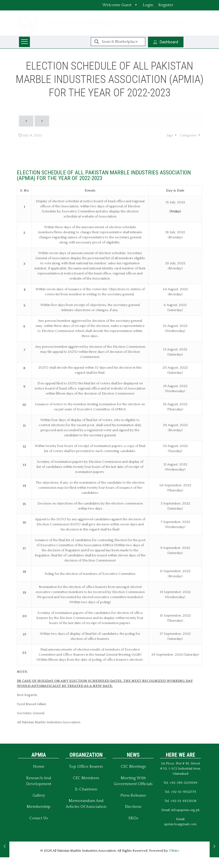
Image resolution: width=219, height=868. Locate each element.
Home (39, 766)
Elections (133, 807)
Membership (39, 807)
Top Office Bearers (86, 766)
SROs (133, 818)
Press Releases (133, 795)
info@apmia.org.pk (185, 810)
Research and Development (39, 781)
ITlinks (174, 851)
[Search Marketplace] (118, 42)
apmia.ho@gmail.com (180, 824)
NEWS (133, 755)
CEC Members (86, 778)
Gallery (39, 795)
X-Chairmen (86, 789)
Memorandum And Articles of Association (86, 804)
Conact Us (39, 818)
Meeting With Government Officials (133, 781)
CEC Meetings (133, 766)
